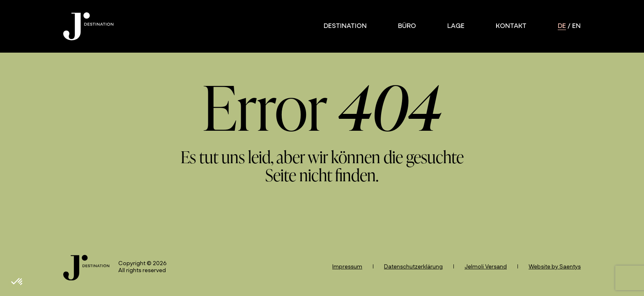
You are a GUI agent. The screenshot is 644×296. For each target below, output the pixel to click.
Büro (407, 26)
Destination (345, 26)
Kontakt (511, 26)
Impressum (347, 267)
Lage (456, 26)
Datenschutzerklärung (413, 267)
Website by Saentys (555, 267)
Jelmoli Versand (486, 267)
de (562, 26)
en (576, 26)
